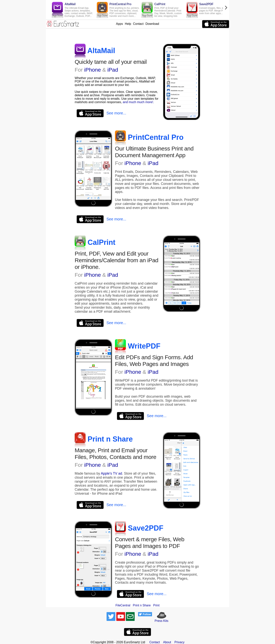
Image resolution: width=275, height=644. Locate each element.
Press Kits (160, 619)
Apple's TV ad (111, 473)
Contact (138, 24)
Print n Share (142, 605)
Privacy (180, 642)
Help (128, 24)
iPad (113, 70)
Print (156, 605)
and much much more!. (138, 102)
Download (152, 24)
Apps (119, 24)
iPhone (93, 70)
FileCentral (123, 605)
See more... (116, 113)
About (167, 642)
